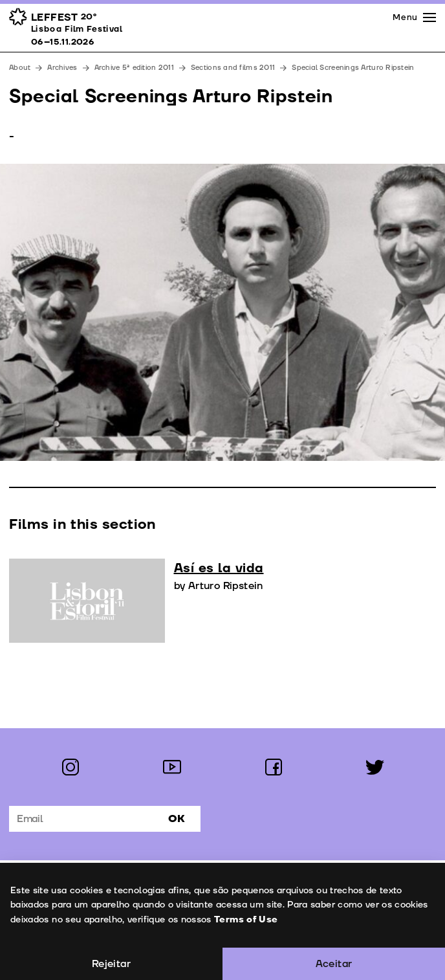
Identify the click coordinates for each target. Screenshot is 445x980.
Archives (62, 68)
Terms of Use (245, 919)
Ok (177, 819)
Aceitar (334, 964)
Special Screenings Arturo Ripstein (353, 68)
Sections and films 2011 (233, 68)
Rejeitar (111, 964)
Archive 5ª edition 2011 (134, 68)
